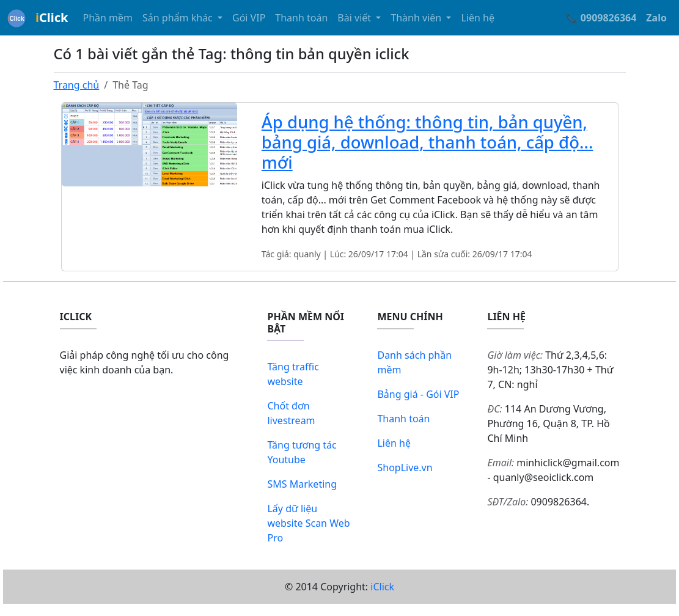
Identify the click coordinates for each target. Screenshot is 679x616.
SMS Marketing (302, 484)
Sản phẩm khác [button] (179, 18)
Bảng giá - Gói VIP (418, 394)
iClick (382, 587)
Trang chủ (77, 85)
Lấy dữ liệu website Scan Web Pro (308, 523)
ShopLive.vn (405, 468)
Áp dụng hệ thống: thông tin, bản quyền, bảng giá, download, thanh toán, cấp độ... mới (428, 142)
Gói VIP (249, 18)
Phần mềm (108, 18)
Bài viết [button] (355, 18)
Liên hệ (478, 18)
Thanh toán (301, 18)
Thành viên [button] (417, 18)
